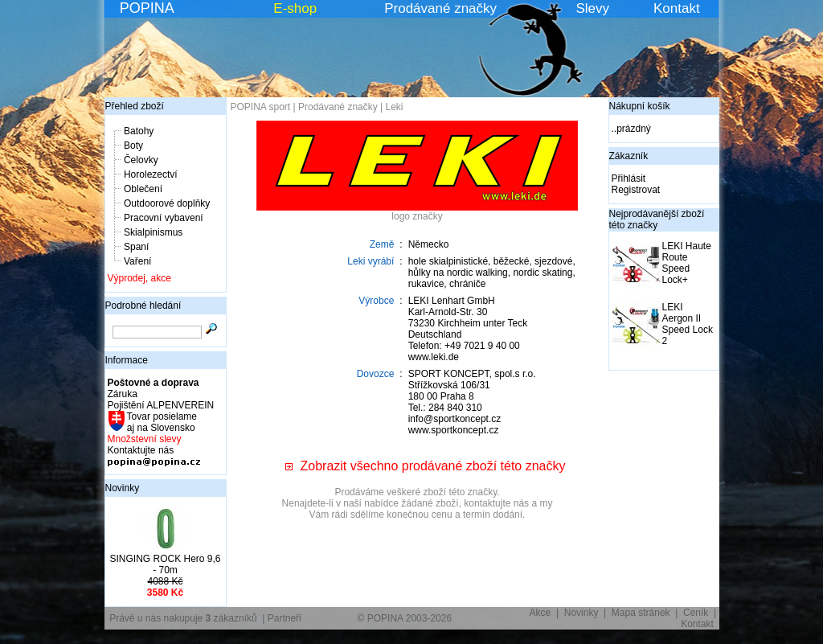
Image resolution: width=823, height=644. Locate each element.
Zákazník (629, 156)
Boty (133, 146)
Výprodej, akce (139, 278)
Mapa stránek (641, 613)
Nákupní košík (640, 106)
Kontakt (677, 8)
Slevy (592, 8)
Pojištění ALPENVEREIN (161, 405)
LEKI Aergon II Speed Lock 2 (688, 324)
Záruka (123, 394)
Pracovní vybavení (164, 218)
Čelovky (141, 160)
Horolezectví (151, 174)
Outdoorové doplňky (167, 203)
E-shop (295, 8)
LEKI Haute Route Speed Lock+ (687, 263)
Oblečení (143, 189)
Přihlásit (629, 178)
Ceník (696, 613)
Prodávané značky (440, 8)
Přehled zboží (135, 106)
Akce (540, 613)
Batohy (139, 131)
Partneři (285, 618)
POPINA (147, 8)
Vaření (137, 261)
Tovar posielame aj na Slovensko (161, 422)
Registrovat (636, 190)
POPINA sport (261, 107)
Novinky (123, 488)
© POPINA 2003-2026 (405, 618)
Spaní (136, 247)
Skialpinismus (153, 232)
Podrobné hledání (143, 306)
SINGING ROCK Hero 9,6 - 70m (165, 564)
